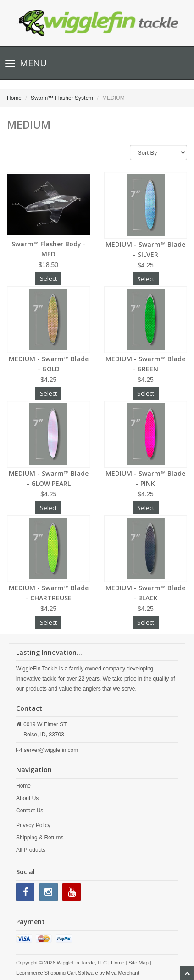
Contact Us (30, 811)
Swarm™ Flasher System (62, 98)
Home (14, 98)
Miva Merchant (122, 973)
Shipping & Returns (40, 838)
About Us (27, 798)
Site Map (138, 963)
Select (48, 278)
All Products (31, 850)
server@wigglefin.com (51, 750)
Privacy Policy (33, 825)
